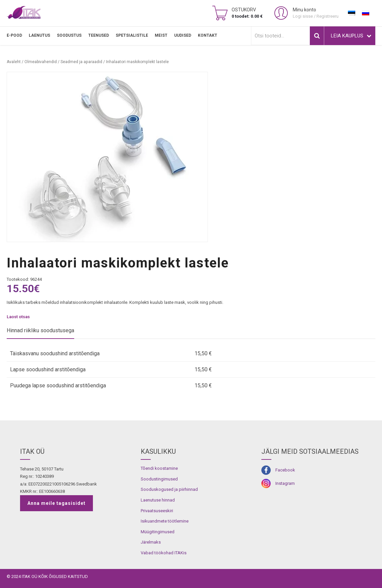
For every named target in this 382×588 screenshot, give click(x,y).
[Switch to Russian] (366, 13)
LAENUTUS (39, 35)
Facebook (285, 470)
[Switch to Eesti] (352, 13)
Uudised (183, 35)
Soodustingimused (159, 479)
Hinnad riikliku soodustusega (40, 330)
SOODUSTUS (69, 35)
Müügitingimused (158, 532)
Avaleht (14, 62)
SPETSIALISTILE (132, 35)
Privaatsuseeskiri (157, 511)
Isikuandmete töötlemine (165, 521)
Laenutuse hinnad (158, 500)
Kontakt (208, 35)
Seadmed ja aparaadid (81, 62)
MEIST (161, 35)
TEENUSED (99, 35)
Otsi (317, 36)
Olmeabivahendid (41, 62)
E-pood (14, 35)
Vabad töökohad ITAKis (164, 553)
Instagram (285, 483)
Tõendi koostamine (159, 468)
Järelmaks (151, 542)
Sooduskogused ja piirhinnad (169, 489)
